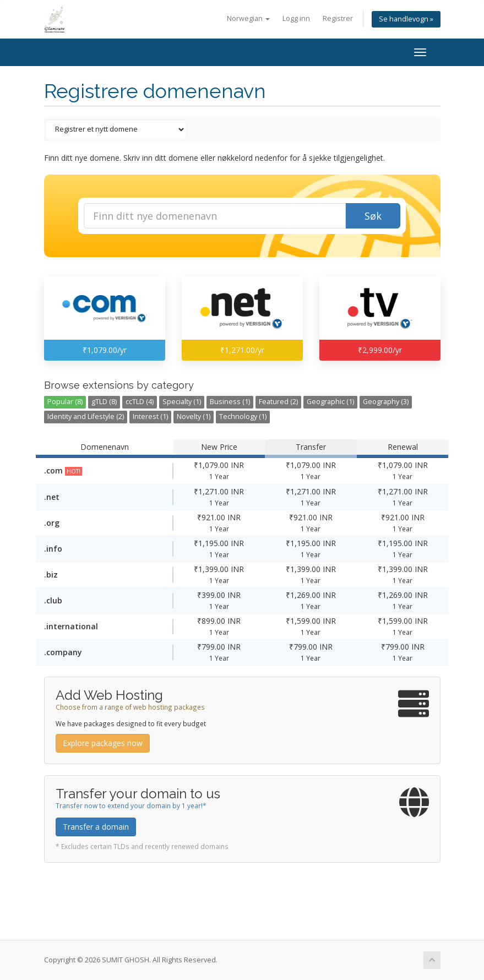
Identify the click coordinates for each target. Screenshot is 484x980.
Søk (373, 216)
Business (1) (230, 402)
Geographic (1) (330, 402)
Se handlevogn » (406, 19)
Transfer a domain (96, 827)
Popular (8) (65, 402)
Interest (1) (150, 416)
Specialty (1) (182, 402)
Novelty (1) (194, 416)
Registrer (338, 18)
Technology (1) (243, 416)
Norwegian (248, 18)
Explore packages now (103, 743)
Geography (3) (386, 402)
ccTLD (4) (140, 402)
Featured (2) (278, 402)
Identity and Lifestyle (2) (86, 416)
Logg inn (296, 18)
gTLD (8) (104, 402)
